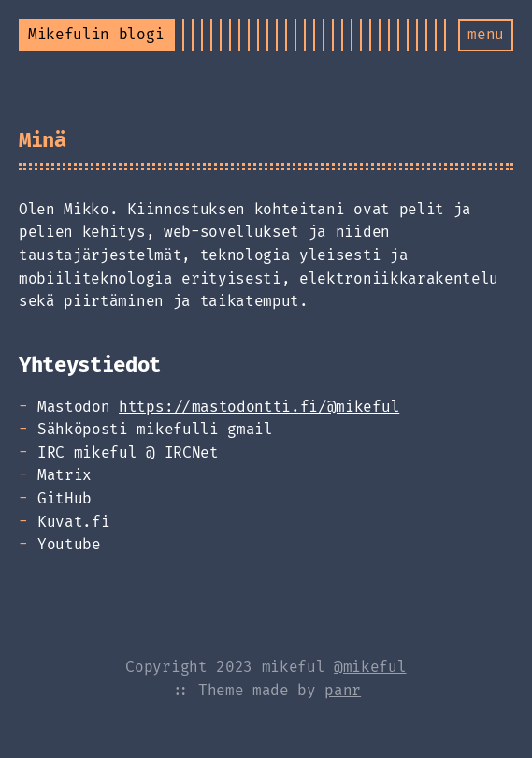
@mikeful (370, 667)
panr (343, 690)
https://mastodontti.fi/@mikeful (259, 407)
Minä (43, 140)
